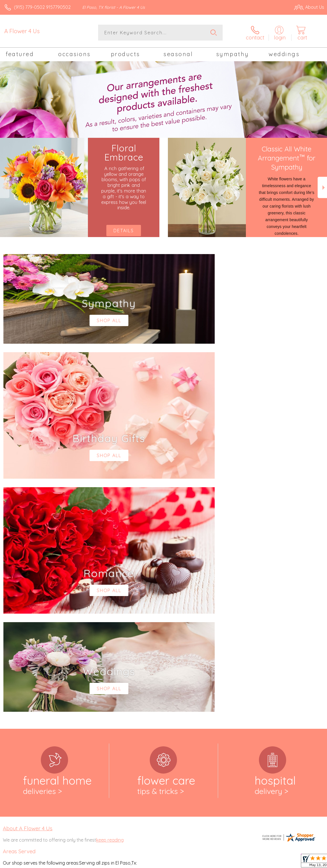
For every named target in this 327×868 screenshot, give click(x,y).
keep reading (110, 607)
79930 (9, 705)
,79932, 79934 (29, 705)
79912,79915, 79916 (22, 688)
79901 (9, 660)
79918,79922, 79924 (22, 693)
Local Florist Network (268, 862)
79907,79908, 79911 (22, 682)
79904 (9, 676)
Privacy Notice (228, 862)
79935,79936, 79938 (22, 710)
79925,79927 (15, 699)
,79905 (22, 676)
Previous (5, 188)
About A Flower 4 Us (28, 595)
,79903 (35, 660)
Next (322, 188)
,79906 (36, 676)
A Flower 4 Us (22, 31)
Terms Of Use (194, 862)
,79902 (22, 660)
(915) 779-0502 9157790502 (42, 7)
